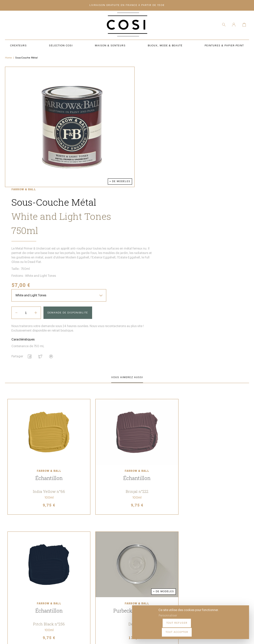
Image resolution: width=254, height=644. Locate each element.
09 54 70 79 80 (35, 595)
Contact (128, 569)
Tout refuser (202, 629)
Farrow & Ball (134, 70)
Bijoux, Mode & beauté (86, 575)
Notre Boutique (133, 562)
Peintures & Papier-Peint (141, 555)
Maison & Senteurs (84, 569)
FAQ (124, 575)
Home (8, 60)
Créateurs (77, 562)
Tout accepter (232, 629)
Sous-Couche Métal (26, 60)
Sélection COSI (80, 555)
